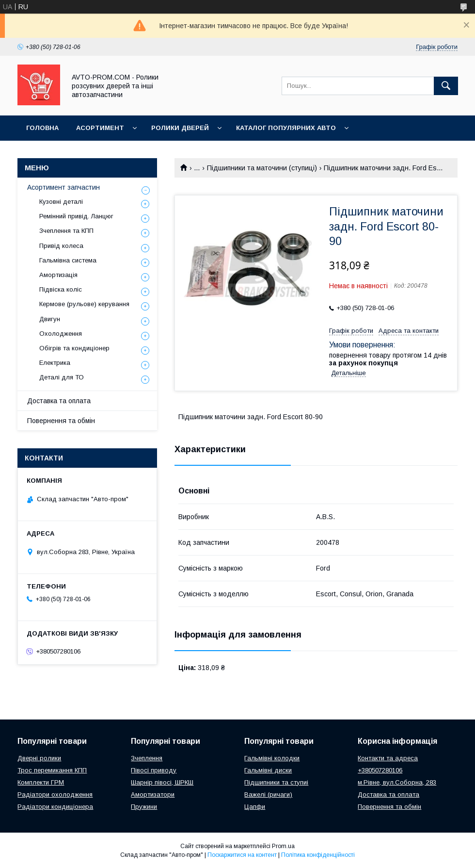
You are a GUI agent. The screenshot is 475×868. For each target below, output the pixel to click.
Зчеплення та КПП (66, 231)
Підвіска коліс (61, 289)
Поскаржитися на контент (242, 855)
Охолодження (61, 334)
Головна (42, 128)
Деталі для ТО (62, 377)
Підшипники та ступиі (276, 782)
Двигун (50, 319)
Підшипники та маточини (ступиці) (262, 168)
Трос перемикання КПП (52, 770)
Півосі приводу (154, 770)
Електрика (55, 363)
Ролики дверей (180, 128)
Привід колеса (61, 246)
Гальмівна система (68, 260)
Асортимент (100, 128)
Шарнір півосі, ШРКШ (162, 782)
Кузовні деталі (61, 202)
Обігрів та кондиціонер (74, 348)
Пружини (144, 807)
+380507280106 (380, 770)
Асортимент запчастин (63, 187)
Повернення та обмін (61, 421)
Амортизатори (153, 794)
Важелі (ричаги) (268, 794)
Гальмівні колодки (272, 758)
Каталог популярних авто (286, 128)
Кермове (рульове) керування (84, 304)
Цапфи (255, 807)
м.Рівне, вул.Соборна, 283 (397, 782)
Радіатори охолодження (55, 794)
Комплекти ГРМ (41, 782)
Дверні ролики (39, 758)
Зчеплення (147, 758)
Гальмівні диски (268, 770)
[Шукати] (446, 86)
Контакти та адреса (388, 758)
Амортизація (58, 275)
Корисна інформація (65, 153)
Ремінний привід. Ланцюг (76, 216)
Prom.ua (283, 846)
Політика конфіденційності (318, 855)
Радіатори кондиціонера (55, 807)
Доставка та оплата (59, 401)
